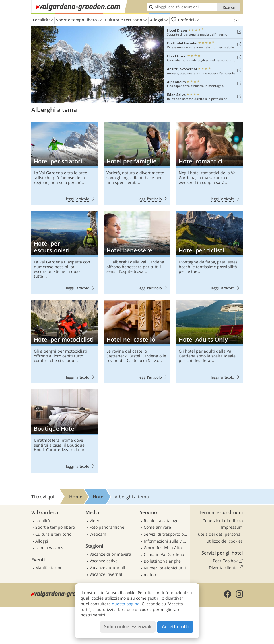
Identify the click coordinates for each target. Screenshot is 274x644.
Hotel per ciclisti (210, 253)
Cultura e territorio (126, 20)
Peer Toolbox (228, 561)
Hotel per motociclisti (65, 342)
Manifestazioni (49, 568)
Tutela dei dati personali (219, 534)
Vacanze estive (104, 561)
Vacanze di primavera (110, 554)
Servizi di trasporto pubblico (166, 534)
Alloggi (159, 20)
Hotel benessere (137, 253)
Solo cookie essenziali (128, 627)
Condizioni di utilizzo (223, 521)
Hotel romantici (210, 164)
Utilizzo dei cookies (225, 541)
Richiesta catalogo (161, 521)
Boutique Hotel (65, 431)
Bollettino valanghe (162, 561)
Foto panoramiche (107, 527)
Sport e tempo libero (79, 20)
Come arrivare (157, 527)
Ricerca (229, 7)
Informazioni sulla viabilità (166, 541)
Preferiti (185, 20)
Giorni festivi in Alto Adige (166, 548)
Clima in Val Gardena (164, 554)
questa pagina (126, 604)
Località (43, 20)
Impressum (232, 527)
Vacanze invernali (106, 574)
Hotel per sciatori (65, 164)
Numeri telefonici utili (165, 568)
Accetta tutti (175, 627)
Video (95, 521)
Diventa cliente (226, 568)
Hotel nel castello (137, 342)
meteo (150, 574)
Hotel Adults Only (210, 342)
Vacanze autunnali (107, 568)
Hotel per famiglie (137, 164)
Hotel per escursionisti (65, 253)
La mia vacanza (50, 548)
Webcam (98, 534)
